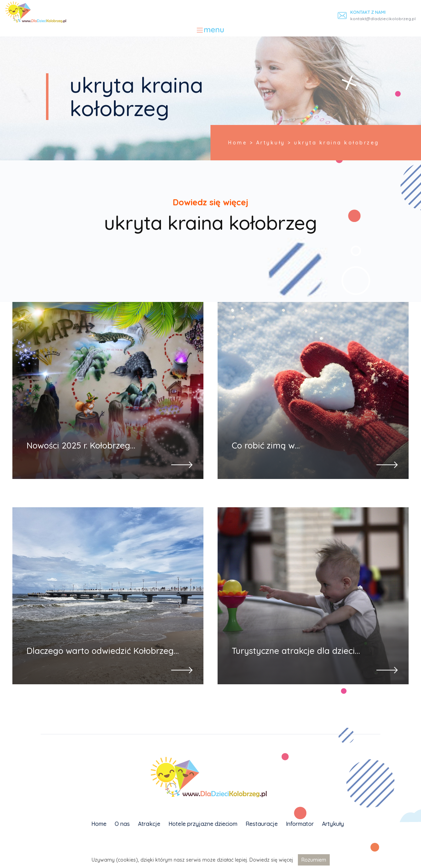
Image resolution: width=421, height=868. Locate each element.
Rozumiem (314, 860)
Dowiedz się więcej (271, 860)
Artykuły (333, 824)
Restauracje (262, 824)
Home (99, 824)
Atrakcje (149, 824)
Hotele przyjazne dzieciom (203, 824)
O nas (122, 824)
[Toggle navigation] (211, 30)
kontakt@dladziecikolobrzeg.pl (383, 19)
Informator (300, 824)
